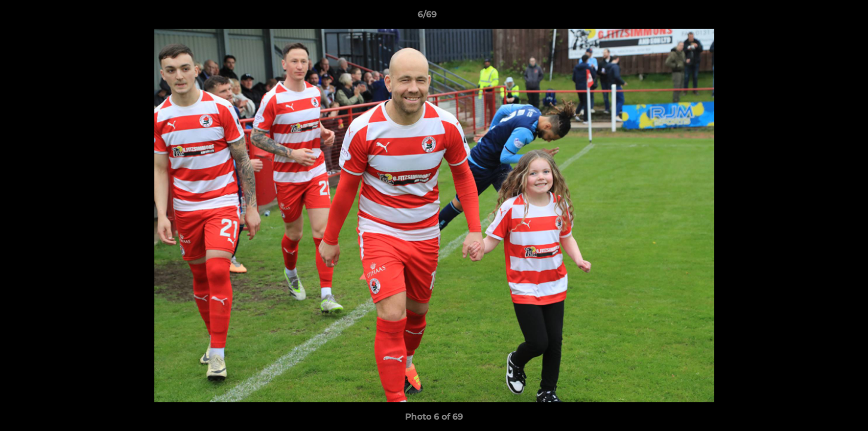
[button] (818, 17)
